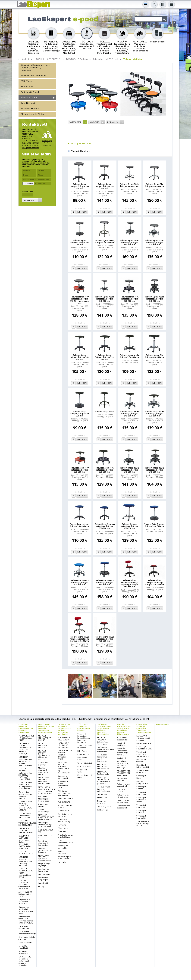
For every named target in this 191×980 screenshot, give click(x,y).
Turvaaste (62, 825)
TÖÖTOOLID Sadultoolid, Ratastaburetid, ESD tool (92, 59)
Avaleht (25, 59)
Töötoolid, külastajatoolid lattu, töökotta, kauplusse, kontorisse (36, 68)
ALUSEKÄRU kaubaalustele (123, 739)
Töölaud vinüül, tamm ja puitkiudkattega (104, 789)
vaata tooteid (75, 122)
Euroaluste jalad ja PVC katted (64, 858)
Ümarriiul (62, 831)
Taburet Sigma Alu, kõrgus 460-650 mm (155, 185)
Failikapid (42, 886)
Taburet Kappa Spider (105, 411)
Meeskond (47, 145)
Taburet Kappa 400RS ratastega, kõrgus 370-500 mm (155, 414)
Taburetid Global (133, 59)
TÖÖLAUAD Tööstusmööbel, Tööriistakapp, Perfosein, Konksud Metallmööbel (104, 729)
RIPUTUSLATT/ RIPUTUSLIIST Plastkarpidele (103, 766)
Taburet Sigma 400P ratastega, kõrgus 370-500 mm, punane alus (80, 300)
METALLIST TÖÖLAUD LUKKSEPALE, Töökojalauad (103, 741)
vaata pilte (94, 122)
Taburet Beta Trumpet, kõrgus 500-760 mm (155, 525)
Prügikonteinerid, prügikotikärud (65, 836)
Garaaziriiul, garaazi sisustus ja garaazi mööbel (25, 795)
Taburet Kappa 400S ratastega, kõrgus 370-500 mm (105, 470)
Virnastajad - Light (142, 777)
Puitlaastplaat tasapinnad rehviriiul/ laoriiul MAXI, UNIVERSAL (26, 920)
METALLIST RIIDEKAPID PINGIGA (43, 745)
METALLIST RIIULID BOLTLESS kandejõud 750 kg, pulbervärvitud (64, 768)
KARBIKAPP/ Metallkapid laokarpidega (44, 799)
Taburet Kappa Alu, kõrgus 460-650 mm (155, 356)
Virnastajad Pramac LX (141, 811)
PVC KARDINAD (64, 802)
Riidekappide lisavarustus (44, 870)
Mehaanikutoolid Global (33, 114)
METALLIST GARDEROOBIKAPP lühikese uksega (46, 817)
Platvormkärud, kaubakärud (123, 785)
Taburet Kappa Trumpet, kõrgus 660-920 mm (80, 414)
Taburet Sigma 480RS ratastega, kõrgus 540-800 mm (130, 243)
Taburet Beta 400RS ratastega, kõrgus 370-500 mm (80, 582)
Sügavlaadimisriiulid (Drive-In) (27, 938)
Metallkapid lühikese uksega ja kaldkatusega (45, 824)
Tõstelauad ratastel (121, 790)
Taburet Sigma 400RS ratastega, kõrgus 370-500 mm (155, 243)
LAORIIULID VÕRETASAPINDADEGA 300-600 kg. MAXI (28, 823)
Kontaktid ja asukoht (47, 141)
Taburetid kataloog (80, 151)
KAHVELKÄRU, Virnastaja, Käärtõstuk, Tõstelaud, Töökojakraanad (144, 728)
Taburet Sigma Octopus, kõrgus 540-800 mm (80, 186)
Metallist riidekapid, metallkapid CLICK (43, 771)
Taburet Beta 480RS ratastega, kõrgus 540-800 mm (105, 582)
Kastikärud (121, 758)
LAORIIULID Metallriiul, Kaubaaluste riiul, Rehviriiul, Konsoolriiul (26, 728)
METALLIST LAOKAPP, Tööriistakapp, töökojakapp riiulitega (44, 755)
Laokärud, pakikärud (121, 744)
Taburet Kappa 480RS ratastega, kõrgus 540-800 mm (130, 414)
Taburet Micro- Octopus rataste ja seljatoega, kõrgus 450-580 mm (130, 584)
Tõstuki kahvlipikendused (65, 841)
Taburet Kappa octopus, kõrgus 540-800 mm (80, 357)
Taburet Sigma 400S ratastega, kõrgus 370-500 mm (130, 299)
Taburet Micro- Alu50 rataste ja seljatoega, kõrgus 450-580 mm (80, 639)
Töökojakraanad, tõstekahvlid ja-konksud (143, 823)
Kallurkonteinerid (65, 798)
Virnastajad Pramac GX (141, 793)
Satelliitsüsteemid (26, 943)
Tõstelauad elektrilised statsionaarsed (142, 754)
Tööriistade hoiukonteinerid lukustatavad (65, 793)
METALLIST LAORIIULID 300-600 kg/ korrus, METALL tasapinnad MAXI (25, 761)
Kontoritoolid (27, 86)
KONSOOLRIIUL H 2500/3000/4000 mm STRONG (26, 815)
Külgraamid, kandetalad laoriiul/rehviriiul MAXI (26, 910)
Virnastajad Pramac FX (141, 806)
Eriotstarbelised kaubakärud (123, 807)
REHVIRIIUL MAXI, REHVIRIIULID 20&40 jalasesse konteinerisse (26, 785)
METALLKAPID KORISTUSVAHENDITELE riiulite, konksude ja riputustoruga (48, 790)
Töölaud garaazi (104, 806)
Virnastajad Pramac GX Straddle (141, 800)
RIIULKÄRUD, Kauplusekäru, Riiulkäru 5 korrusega (123, 765)
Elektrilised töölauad (102, 802)
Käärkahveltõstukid (144, 743)
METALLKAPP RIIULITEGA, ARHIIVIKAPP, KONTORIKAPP (44, 781)
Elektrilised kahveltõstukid (143, 766)
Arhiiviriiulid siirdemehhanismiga (27, 933)
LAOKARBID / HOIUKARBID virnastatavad (63, 745)
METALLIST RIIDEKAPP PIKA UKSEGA (45, 738)
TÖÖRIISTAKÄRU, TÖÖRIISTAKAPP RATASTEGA (124, 773)
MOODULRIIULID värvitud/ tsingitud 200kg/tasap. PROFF (65, 755)
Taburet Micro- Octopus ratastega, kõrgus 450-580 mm (155, 582)
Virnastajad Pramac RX (141, 817)
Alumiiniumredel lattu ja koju (65, 815)
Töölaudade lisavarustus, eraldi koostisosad (102, 758)
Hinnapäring (113, 122)
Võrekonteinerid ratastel (65, 806)
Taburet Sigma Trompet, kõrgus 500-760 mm (80, 243)
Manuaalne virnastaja (141, 760)
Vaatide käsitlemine (63, 852)
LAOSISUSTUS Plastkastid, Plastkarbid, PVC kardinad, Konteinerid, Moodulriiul (65, 729)
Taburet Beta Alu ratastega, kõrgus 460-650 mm (130, 526)
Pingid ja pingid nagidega (45, 864)
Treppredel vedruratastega (64, 820)
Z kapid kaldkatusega (44, 811)
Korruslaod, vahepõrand (24, 927)
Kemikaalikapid (45, 874)
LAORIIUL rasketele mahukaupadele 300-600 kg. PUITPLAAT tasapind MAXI (25, 774)
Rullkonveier (103, 810)
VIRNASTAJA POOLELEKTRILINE (144, 748)
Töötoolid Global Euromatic (34, 75)
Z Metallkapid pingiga (44, 805)
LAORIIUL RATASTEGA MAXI (26, 853)
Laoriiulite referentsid (23, 952)
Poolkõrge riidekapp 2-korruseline (43, 843)
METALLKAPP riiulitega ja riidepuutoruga (45, 858)
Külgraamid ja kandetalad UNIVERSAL (24, 902)
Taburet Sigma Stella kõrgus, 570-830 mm (130, 185)
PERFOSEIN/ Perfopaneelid (103, 773)
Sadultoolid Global (30, 92)
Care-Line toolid (29, 103)
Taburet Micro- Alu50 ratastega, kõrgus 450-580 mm (105, 639)
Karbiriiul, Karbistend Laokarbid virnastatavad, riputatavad (24, 885)
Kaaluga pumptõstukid (142, 782)
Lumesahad (63, 862)
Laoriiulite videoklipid (23, 947)
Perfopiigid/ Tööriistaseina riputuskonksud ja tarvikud (104, 780)
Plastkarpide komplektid (63, 847)
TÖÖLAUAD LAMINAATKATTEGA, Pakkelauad (106, 749)
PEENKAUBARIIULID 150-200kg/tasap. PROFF (27, 738)
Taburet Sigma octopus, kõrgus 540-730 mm (105, 186)
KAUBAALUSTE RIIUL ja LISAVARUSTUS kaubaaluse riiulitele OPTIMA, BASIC (25, 748)
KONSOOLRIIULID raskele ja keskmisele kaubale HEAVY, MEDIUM (26, 806)
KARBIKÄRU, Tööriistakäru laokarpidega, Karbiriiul (122, 752)
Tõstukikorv (63, 828)
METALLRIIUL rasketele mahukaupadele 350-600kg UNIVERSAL (25, 861)
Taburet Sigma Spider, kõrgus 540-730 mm (105, 241)
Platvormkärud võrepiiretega (123, 796)
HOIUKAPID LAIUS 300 (45, 831)
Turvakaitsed (63, 811)
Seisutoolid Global (30, 109)
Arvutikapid (43, 883)
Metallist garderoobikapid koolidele (45, 850)
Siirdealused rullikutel (122, 780)
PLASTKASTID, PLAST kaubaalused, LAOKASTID (64, 785)
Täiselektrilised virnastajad (143, 771)
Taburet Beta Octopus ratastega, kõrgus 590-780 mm (105, 526)
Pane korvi (82, 212)
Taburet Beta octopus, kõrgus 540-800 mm (80, 525)
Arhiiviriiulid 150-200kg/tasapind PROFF (26, 894)
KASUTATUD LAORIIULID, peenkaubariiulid (26, 830)
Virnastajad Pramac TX (141, 788)
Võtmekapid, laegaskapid (44, 879)
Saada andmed (30, 200)
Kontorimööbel (163, 724)
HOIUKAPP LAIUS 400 (45, 836)
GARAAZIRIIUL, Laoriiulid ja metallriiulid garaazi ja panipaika (25, 961)
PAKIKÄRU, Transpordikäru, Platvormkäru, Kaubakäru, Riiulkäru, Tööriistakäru (124, 729)
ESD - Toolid (27, 81)
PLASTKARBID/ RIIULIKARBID (64, 739)
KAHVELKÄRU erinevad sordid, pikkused (143, 738)
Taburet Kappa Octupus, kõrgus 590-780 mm (105, 357)
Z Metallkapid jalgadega (44, 763)
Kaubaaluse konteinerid (63, 777)
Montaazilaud (103, 798)
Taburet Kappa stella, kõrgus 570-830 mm (130, 356)
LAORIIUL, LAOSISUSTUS (47, 59)
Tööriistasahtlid (104, 794)
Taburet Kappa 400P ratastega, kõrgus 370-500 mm (80, 470)
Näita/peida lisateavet (82, 144)
